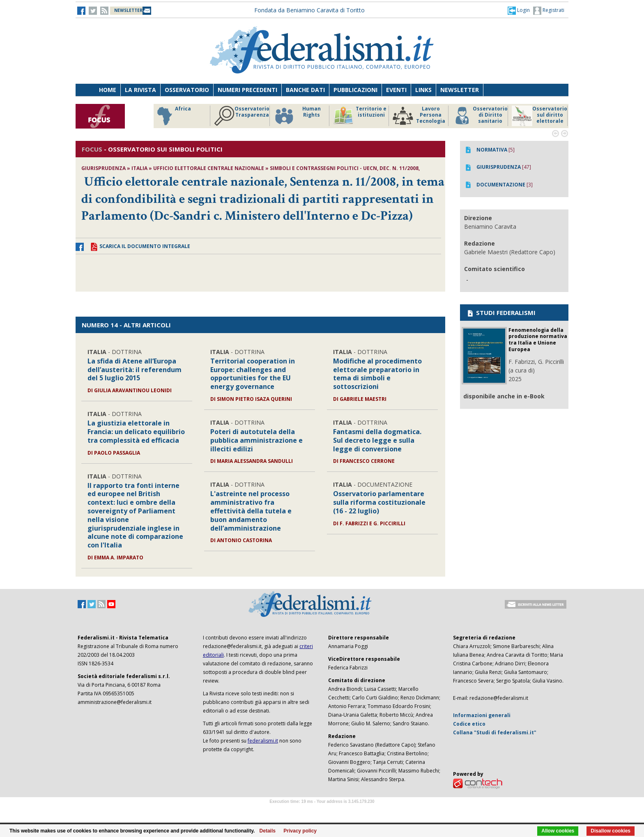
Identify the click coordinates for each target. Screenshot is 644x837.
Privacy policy (300, 831)
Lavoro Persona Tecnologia (419, 116)
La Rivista (140, 90)
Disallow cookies (611, 831)
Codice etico (469, 724)
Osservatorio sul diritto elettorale (539, 116)
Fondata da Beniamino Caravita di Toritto (309, 10)
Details (268, 831)
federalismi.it (263, 741)
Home (108, 90)
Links (423, 90)
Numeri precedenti (247, 90)
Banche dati (305, 90)
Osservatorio (187, 90)
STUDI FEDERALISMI (501, 313)
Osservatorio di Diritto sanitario (480, 116)
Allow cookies (558, 831)
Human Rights (297, 116)
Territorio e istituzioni (360, 116)
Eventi (396, 90)
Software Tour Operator (322, 811)
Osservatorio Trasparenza (242, 116)
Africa (173, 116)
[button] (519, 10)
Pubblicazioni (355, 90)
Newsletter (460, 90)
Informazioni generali (482, 715)
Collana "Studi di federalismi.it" (495, 732)
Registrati (549, 11)
